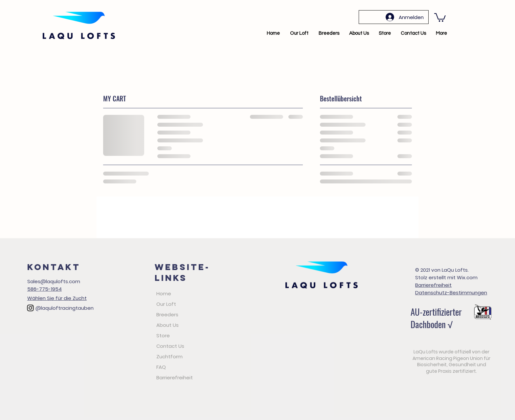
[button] (440, 17)
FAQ (161, 367)
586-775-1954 (45, 289)
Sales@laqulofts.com (54, 281)
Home (164, 294)
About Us (168, 325)
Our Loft (166, 304)
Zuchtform (169, 357)
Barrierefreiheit (175, 378)
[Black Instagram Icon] (30, 308)
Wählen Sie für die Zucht (57, 298)
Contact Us (170, 346)
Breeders (167, 315)
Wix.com (467, 277)
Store (163, 336)
